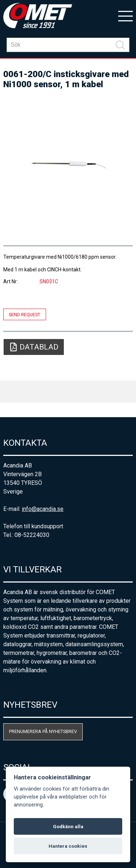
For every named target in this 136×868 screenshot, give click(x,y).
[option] (68, 164)
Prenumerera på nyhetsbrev (43, 731)
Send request (24, 314)
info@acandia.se (43, 509)
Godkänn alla (68, 826)
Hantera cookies (68, 846)
